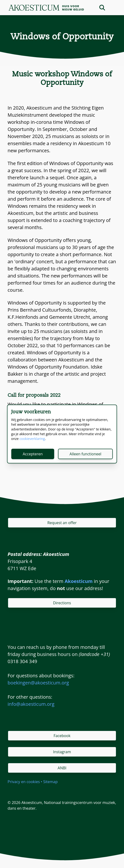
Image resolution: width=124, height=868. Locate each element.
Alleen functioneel (85, 454)
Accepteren (33, 454)
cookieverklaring (32, 439)
